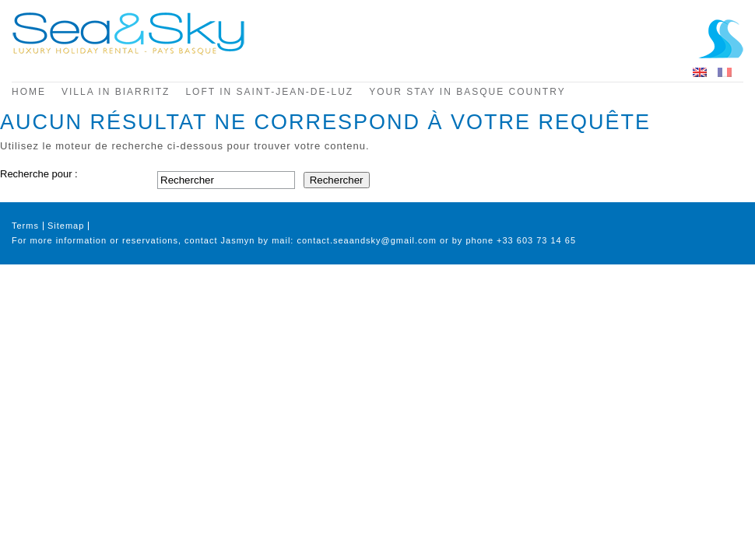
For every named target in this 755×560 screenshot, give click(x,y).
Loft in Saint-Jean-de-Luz (269, 92)
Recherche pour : (39, 174)
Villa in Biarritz (116, 92)
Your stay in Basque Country (467, 92)
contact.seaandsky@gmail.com (366, 240)
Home (29, 92)
